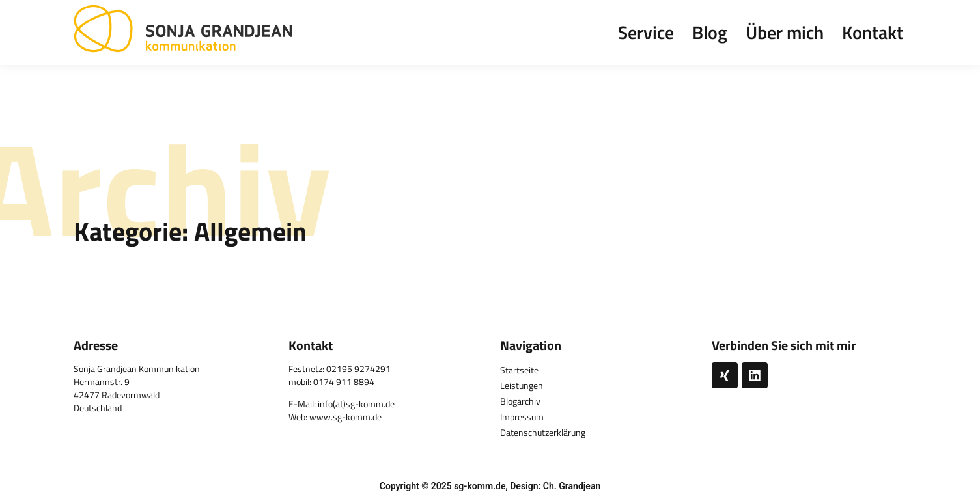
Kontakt (873, 32)
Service (646, 32)
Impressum (522, 417)
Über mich (785, 32)
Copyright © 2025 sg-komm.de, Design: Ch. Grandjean (490, 486)
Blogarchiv (520, 401)
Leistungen (522, 385)
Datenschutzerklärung (543, 432)
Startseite (519, 370)
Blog (710, 32)
